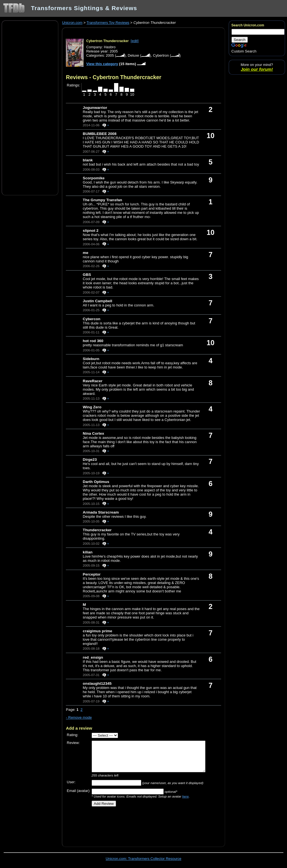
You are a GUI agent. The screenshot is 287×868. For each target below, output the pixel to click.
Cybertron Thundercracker (107, 41)
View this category (102, 64)
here (185, 796)
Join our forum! (257, 69)
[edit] (135, 41)
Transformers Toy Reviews (108, 23)
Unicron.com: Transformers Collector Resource (143, 859)
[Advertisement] (30, 107)
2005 (110, 55)
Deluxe (133, 55)
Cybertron (161, 55)
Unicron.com (72, 23)
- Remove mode (79, 717)
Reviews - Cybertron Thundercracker (114, 77)
